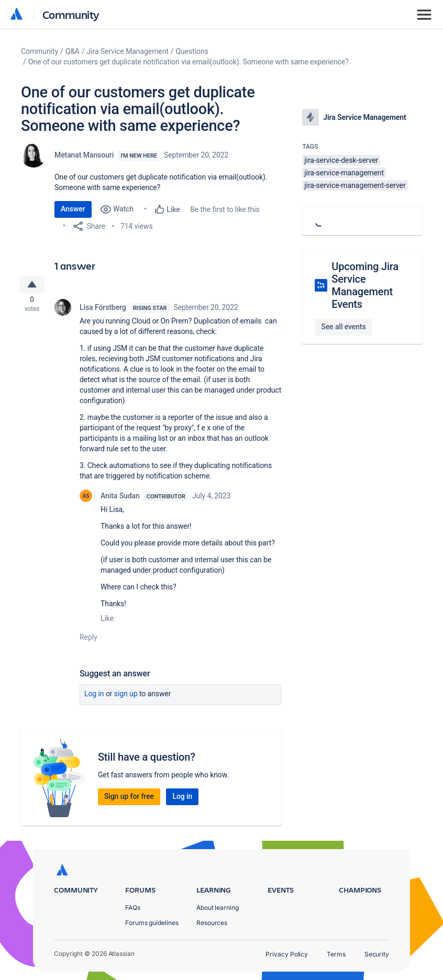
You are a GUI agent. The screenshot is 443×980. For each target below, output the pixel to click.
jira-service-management (344, 173)
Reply (88, 640)
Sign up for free (129, 799)
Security (377, 954)
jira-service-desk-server (341, 160)
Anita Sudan (120, 498)
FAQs (133, 907)
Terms (336, 954)
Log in (94, 696)
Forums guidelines (152, 923)
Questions (192, 51)
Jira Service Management (128, 51)
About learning (218, 907)
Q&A (73, 51)
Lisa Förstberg (103, 310)
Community (71, 14)
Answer (73, 209)
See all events (343, 327)
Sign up (126, 696)
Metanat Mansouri (84, 155)
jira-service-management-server (355, 185)
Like (107, 621)
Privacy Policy (287, 954)
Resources (212, 923)
